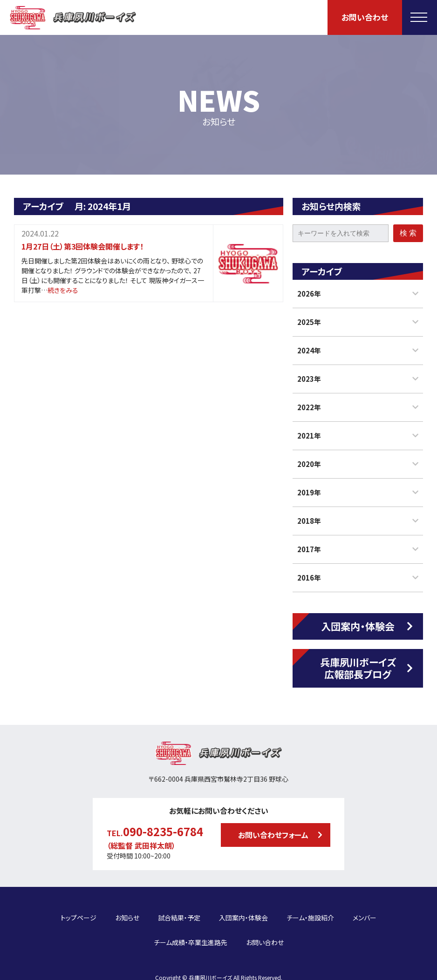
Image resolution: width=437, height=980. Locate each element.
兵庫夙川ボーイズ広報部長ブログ (358, 668)
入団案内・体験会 (358, 626)
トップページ (79, 912)
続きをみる (63, 290)
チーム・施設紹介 (310, 912)
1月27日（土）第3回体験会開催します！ (82, 246)
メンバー (365, 912)
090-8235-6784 (163, 831)
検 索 (408, 233)
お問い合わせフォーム (273, 835)
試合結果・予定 (179, 912)
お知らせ (127, 912)
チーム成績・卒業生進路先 (191, 927)
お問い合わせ (365, 17)
